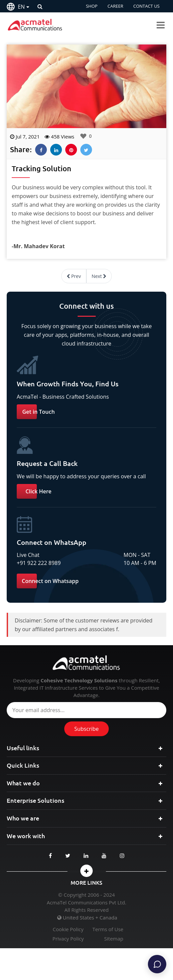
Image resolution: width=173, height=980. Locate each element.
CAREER (115, 6)
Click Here (38, 491)
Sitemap (114, 939)
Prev (74, 276)
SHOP (92, 6)
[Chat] (157, 964)
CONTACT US (146, 6)
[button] (86, 871)
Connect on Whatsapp (50, 581)
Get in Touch (38, 412)
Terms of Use (108, 929)
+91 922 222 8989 (39, 563)
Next (99, 276)
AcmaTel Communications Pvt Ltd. (87, 902)
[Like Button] (83, 136)
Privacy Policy (68, 939)
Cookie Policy (68, 929)
